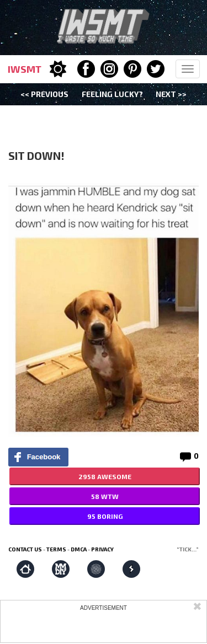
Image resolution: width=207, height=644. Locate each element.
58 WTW (105, 496)
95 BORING (105, 516)
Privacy (102, 549)
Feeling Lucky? (112, 94)
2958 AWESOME (105, 476)
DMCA (79, 549)
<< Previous (44, 94)
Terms (56, 549)
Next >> (171, 94)
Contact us (25, 549)
